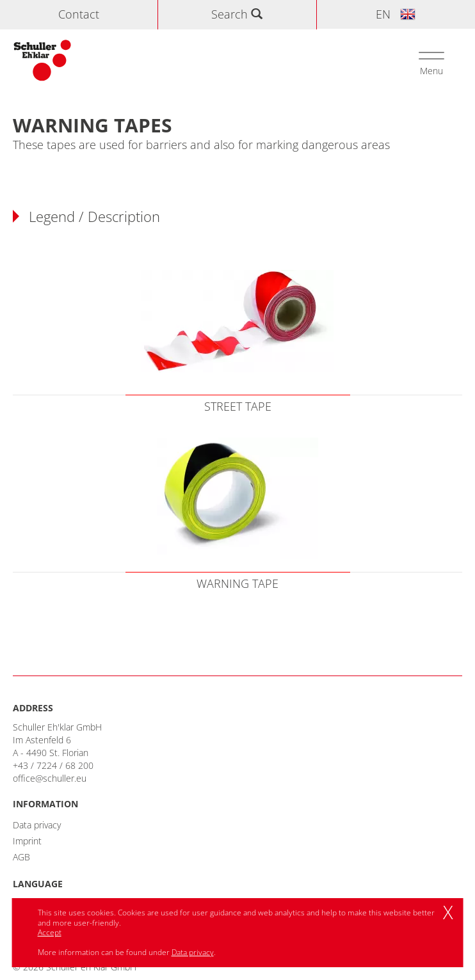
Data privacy (37, 825)
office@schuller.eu (50, 778)
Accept (50, 932)
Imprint (27, 841)
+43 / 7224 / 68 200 (53, 765)
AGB (21, 857)
